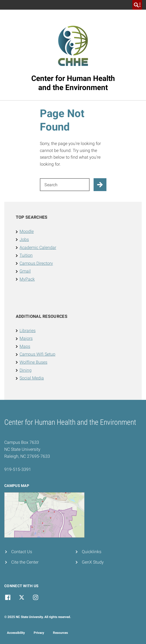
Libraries (28, 331)
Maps (25, 346)
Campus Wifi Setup (37, 354)
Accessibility (16, 633)
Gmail (25, 271)
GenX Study (93, 562)
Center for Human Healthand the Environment (73, 83)
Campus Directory (36, 263)
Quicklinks (92, 552)
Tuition (26, 255)
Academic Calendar (38, 247)
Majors (26, 338)
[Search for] (65, 185)
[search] (137, 5)
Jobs (24, 239)
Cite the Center (25, 562)
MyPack (27, 279)
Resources (60, 633)
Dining (26, 370)
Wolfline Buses (33, 362)
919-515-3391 (18, 469)
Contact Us (22, 552)
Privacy (39, 633)
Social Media (32, 378)
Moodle (27, 231)
